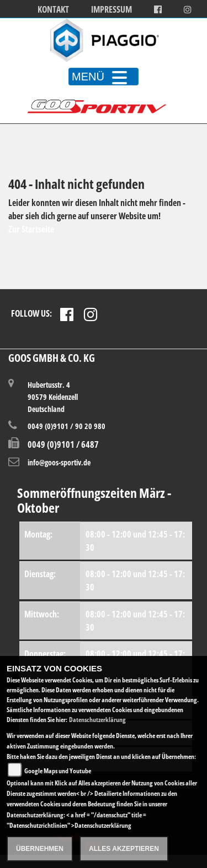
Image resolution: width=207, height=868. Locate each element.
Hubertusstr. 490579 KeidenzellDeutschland (53, 396)
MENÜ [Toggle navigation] (104, 77)
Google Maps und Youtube (58, 771)
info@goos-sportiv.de (59, 462)
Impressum (112, 10)
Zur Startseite (31, 229)
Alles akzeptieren (124, 849)
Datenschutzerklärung (97, 720)
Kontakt (53, 10)
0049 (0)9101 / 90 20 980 (67, 426)
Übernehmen (40, 849)
